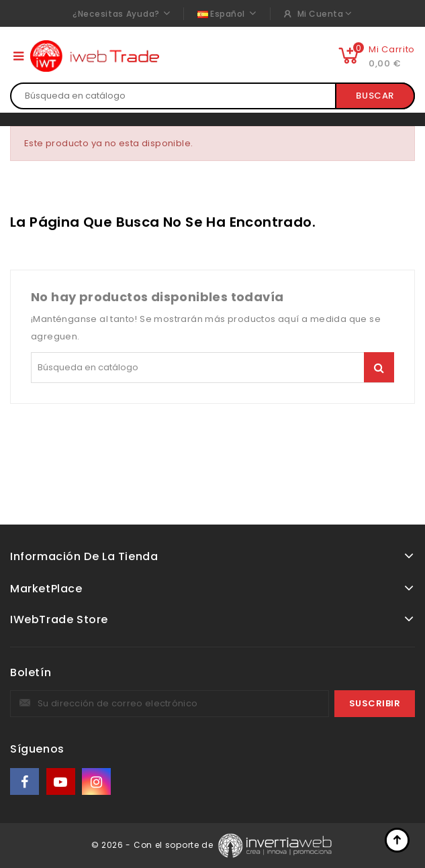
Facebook (26, 782)
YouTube (62, 782)
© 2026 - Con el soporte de (154, 845)
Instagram (98, 782)
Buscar (375, 96)
